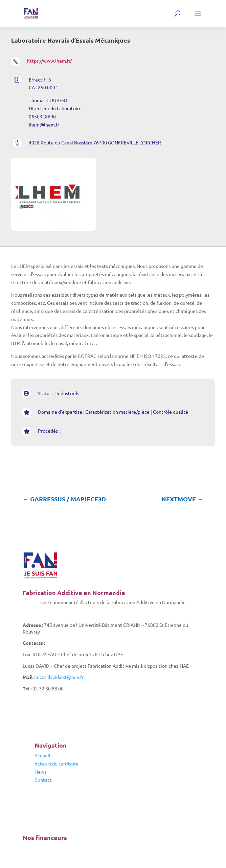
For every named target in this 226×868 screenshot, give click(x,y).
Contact (43, 780)
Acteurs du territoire (56, 763)
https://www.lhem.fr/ (49, 61)
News (40, 772)
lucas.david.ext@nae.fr (60, 677)
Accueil (42, 755)
